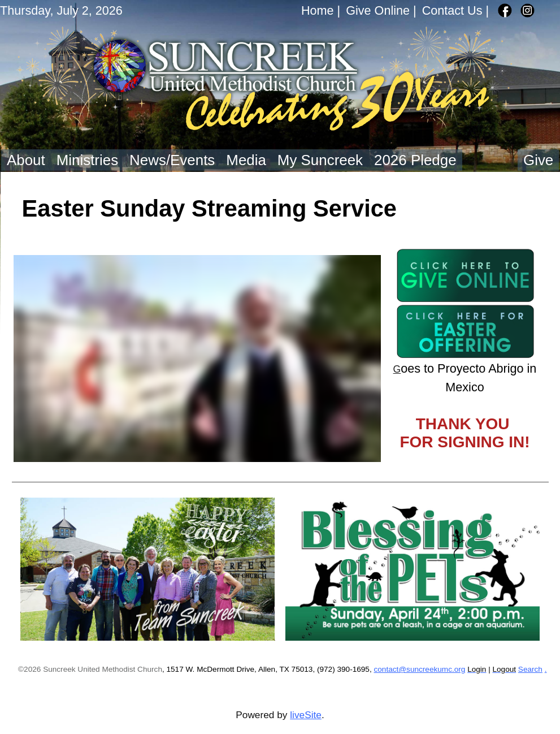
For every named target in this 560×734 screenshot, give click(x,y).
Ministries (87, 160)
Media (246, 160)
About (26, 160)
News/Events (172, 160)
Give (538, 160)
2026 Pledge (415, 160)
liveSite (306, 715)
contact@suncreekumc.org (419, 669)
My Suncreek (320, 160)
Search (530, 669)
